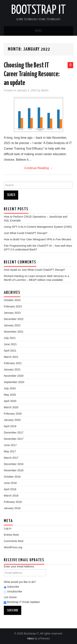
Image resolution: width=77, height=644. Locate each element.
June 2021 (10, 344)
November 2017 (14, 439)
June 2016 (10, 483)
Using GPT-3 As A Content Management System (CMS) (38, 227)
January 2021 (12, 369)
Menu (38, 31)
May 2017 (10, 451)
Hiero (30, 638)
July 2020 (10, 388)
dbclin (45, 90)
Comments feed (14, 541)
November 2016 (14, 470)
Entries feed (11, 535)
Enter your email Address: (19, 566)
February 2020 (13, 414)
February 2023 (13, 306)
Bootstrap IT (38, 10)
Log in (8, 528)
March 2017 (11, 458)
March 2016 (11, 496)
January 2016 (12, 508)
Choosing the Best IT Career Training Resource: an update (32, 74)
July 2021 (10, 338)
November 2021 (14, 332)
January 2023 (12, 313)
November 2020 (14, 376)
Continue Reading (39, 168)
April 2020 (10, 401)
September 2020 (14, 382)
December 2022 (14, 319)
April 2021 (10, 351)
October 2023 (12, 300)
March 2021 (11, 357)
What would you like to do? (20, 582)
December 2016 (14, 464)
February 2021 (13, 363)
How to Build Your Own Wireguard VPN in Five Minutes (38, 239)
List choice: (11, 597)
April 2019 (10, 426)
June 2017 (10, 445)
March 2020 (11, 407)
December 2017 (14, 433)
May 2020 (10, 395)
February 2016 (13, 502)
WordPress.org (13, 547)
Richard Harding (14, 276)
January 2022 (12, 325)
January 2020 (12, 420)
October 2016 (12, 477)
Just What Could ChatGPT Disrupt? (26, 233)
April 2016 (10, 489)
